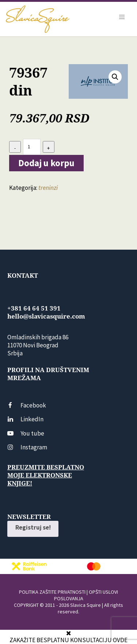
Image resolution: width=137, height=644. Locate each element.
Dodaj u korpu (46, 163)
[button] (115, 77)
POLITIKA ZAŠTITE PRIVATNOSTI (52, 592)
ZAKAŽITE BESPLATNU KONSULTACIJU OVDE (68, 640)
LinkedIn (25, 419)
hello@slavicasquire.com (46, 316)
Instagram (27, 447)
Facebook (27, 405)
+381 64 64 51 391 (34, 308)
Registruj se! (33, 527)
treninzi (48, 188)
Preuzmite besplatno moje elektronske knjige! (46, 475)
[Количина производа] (32, 147)
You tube (26, 433)
